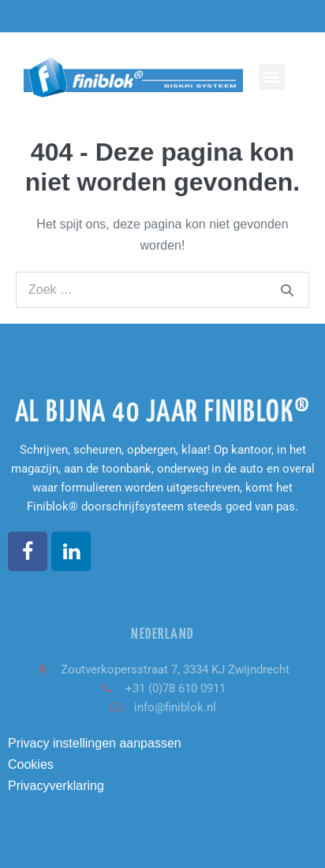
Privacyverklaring (56, 786)
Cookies (31, 764)
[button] (272, 77)
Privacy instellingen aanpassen (95, 743)
